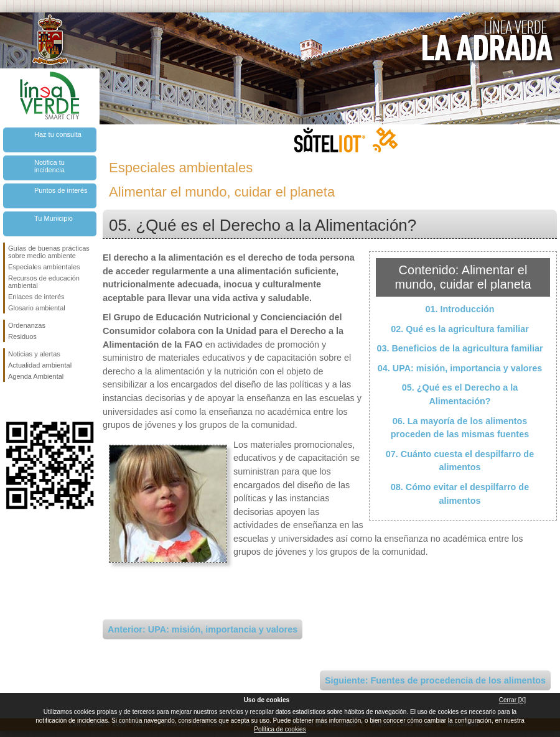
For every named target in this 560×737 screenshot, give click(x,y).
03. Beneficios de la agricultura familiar (460, 348)
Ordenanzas (27, 325)
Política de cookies (280, 729)
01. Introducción (460, 309)
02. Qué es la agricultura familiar (460, 329)
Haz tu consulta (58, 134)
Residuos (22, 336)
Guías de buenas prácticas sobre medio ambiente (49, 252)
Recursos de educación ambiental (44, 282)
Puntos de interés (61, 190)
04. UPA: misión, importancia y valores (460, 368)
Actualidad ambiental (40, 365)
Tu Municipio (54, 218)
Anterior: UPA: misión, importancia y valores (203, 629)
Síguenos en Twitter (31, 402)
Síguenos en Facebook (11, 402)
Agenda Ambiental (36, 376)
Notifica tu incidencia (49, 166)
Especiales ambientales (44, 267)
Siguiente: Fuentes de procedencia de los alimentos (435, 680)
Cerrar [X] (512, 700)
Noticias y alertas (34, 354)
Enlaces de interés (36, 297)
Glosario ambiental (37, 308)
